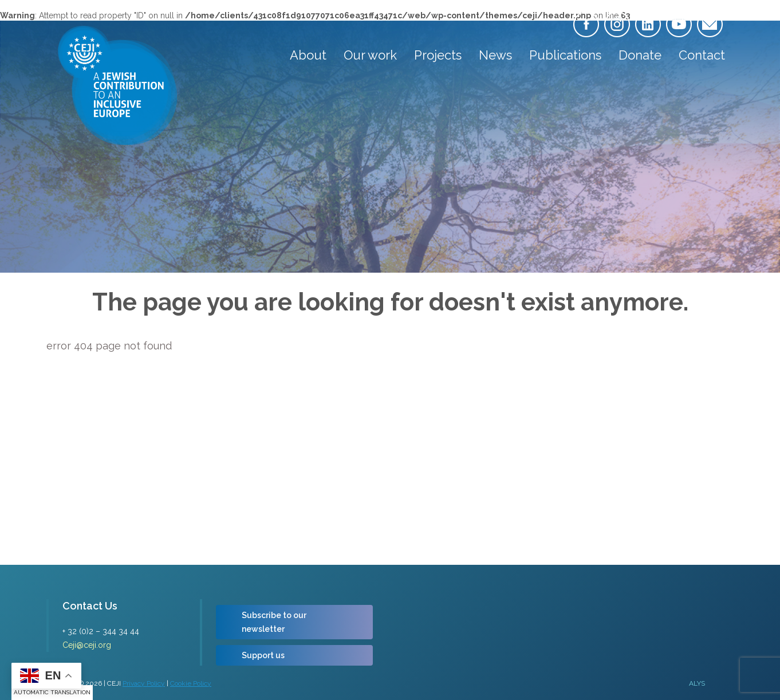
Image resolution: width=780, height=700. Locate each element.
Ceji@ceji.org (87, 645)
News (495, 55)
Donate (640, 55)
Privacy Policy (144, 683)
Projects (438, 55)
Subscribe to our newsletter (274, 622)
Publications (565, 55)
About (308, 55)
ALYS (697, 683)
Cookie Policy (191, 683)
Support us (263, 655)
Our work (370, 55)
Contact (702, 55)
